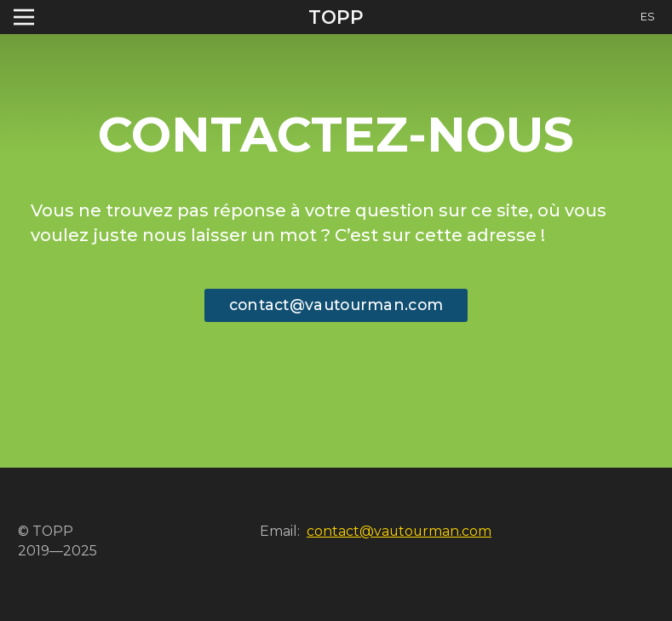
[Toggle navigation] (24, 17)
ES (648, 17)
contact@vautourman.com (336, 305)
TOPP (336, 17)
